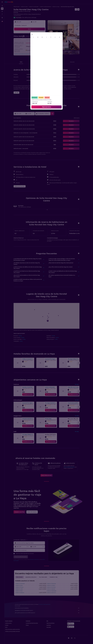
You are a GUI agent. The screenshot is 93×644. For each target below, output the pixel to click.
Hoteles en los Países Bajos (36, 7)
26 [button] (32, 46)
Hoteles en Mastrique (22, 593)
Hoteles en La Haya (58, 7)
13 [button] (35, 40)
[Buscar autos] (2, 11)
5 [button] (32, 37)
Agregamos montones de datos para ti (49, 610)
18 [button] (29, 43)
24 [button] (26, 46)
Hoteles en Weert (21, 591)
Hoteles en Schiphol (53, 585)
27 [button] (35, 46)
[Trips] (2, 18)
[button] (2, 2)
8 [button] (41, 37)
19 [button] (32, 43)
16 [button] (44, 40)
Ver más (79, 384)
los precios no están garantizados (47, 604)
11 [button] (29, 40)
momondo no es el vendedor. (49, 608)
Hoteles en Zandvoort (54, 593)
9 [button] (44, 37)
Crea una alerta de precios (71, 467)
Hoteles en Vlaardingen (54, 591)
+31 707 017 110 (19, 16)
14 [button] (38, 40)
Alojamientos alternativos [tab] (33, 577)
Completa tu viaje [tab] (56, 577)
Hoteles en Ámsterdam (22, 584)
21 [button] (38, 43)
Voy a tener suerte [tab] (45, 577)
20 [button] (35, 43)
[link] (30, 394)
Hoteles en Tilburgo (22, 587)
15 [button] (41, 40)
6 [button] (35, 37)
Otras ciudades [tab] (22, 577)
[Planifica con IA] (2, 14)
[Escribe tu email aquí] (33, 550)
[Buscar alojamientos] (2, 9)
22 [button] (41, 43)
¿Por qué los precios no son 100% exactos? (49, 613)
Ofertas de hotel (19, 7)
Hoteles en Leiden (21, 589)
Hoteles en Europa (26, 7)
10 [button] (26, 40)
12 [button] (32, 40)
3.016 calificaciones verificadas (31, 18)
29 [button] (41, 46)
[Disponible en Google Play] (75, 624)
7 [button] (38, 37)
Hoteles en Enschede (53, 587)
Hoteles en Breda (21, 585)
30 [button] (44, 46)
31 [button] (26, 49)
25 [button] (29, 46)
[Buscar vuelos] (2, 6)
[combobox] (33, 543)
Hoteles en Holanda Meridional (48, 7)
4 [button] (29, 37)
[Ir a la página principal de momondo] (9, 2)
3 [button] (26, 37)
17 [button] (26, 43)
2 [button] (44, 34)
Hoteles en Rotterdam (54, 584)
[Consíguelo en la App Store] (75, 627)
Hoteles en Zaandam (53, 589)
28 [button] (38, 46)
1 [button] (41, 34)
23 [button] (44, 43)
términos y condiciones (37, 559)
